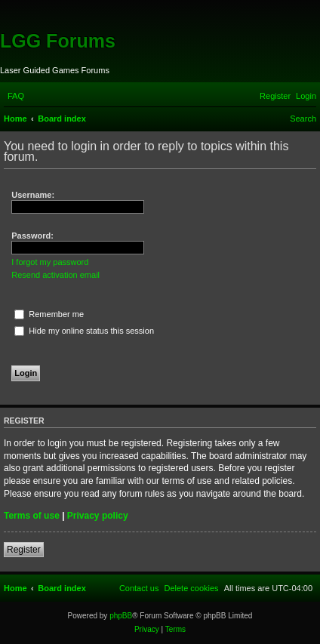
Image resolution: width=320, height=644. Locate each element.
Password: (32, 236)
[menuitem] (16, 96)
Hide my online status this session (84, 331)
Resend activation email (55, 275)
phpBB (121, 616)
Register (24, 550)
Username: (33, 195)
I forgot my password (50, 262)
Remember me (49, 314)
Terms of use (32, 516)
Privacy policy (98, 516)
